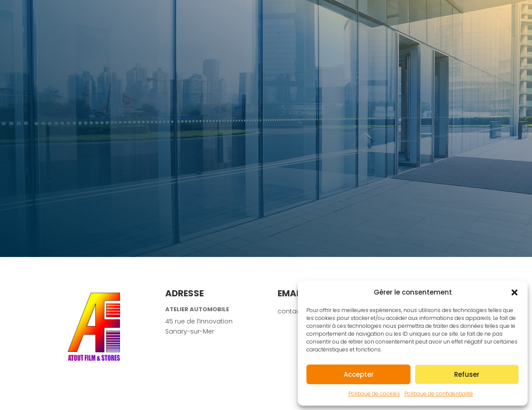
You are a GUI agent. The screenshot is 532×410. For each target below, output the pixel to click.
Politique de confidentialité (439, 394)
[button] (515, 292)
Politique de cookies (374, 394)
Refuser (467, 374)
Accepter (359, 374)
